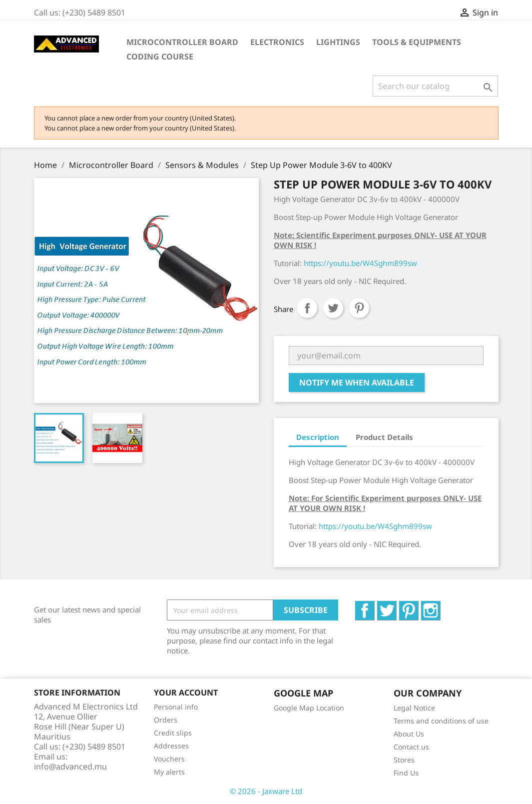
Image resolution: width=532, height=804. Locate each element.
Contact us (411, 747)
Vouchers (169, 759)
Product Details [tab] (384, 437)
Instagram (440, 606)
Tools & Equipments (417, 42)
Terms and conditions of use (441, 721)
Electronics (277, 42)
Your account (186, 692)
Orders (166, 720)
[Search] (435, 86)
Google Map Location (309, 708)
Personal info (176, 707)
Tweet (333, 308)
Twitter (396, 606)
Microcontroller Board (182, 42)
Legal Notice (414, 708)
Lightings (338, 42)
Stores (404, 760)
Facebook (374, 606)
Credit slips (173, 733)
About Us (409, 734)
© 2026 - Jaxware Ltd (266, 791)
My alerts (169, 772)
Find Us (406, 773)
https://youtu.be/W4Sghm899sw (360, 263)
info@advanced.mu (70, 766)
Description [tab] (318, 437)
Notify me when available (357, 382)
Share (307, 308)
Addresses (171, 746)
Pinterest (359, 308)
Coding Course (160, 56)
